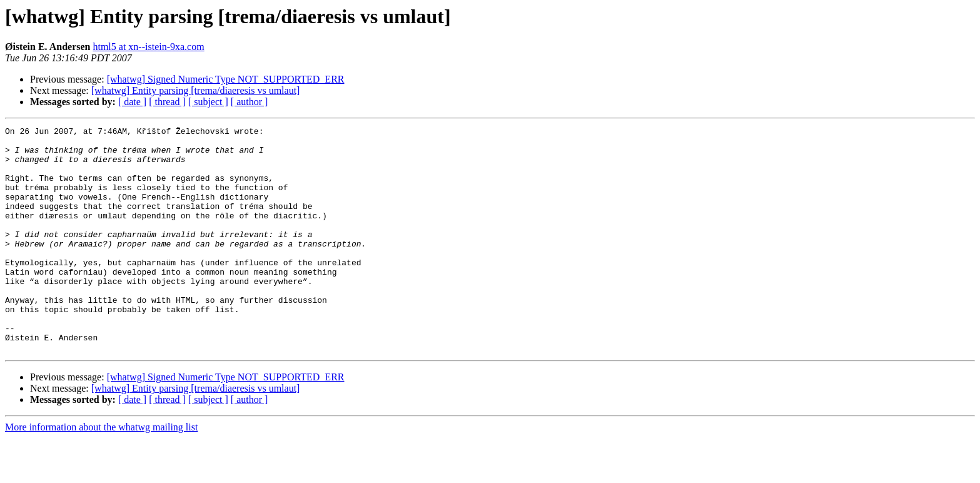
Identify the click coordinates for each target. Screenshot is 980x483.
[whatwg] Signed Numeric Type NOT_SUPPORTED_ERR (226, 79)
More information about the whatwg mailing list (101, 472)
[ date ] (132, 102)
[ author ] (250, 102)
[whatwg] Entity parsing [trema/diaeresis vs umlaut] (196, 90)
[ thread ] (167, 102)
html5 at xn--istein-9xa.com (148, 47)
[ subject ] (208, 102)
